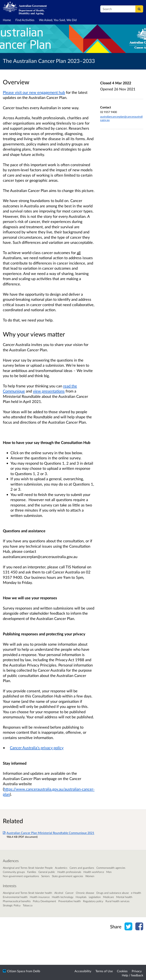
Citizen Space (16, 971)
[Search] (139, 9)
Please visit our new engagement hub (34, 92)
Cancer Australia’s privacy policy (37, 748)
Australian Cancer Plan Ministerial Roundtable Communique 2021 (49, 833)
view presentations (49, 391)
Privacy (137, 971)
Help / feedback (133, 975)
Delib (37, 971)
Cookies (122, 971)
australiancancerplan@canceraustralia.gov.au (40, 557)
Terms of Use (104, 971)
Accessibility (83, 971)
